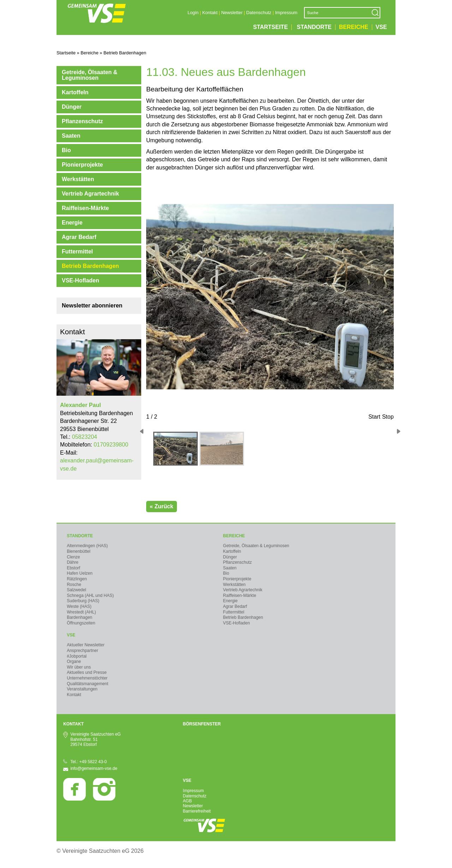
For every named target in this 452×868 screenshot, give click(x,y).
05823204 (85, 437)
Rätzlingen (77, 579)
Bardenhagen (79, 617)
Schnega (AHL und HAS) (90, 595)
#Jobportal (77, 656)
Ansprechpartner (82, 651)
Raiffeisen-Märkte (85, 208)
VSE (381, 27)
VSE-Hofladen (81, 280)
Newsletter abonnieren (92, 306)
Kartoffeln (75, 92)
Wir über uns (79, 667)
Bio (66, 150)
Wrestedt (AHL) (81, 612)
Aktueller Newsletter (86, 645)
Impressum (286, 13)
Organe (74, 662)
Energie (72, 223)
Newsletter (232, 13)
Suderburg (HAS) (83, 601)
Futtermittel (77, 252)
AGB (187, 801)
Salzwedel (76, 590)
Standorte (314, 27)
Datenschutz (259, 13)
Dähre (73, 562)
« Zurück (162, 506)
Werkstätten (78, 179)
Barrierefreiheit (197, 811)
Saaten (71, 136)
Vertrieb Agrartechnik (90, 194)
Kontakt (210, 13)
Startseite (270, 27)
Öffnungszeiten (81, 623)
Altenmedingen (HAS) (87, 546)
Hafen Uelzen (80, 573)
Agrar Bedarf (79, 237)
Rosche (74, 585)
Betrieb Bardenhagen (90, 266)
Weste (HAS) (79, 606)
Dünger (72, 107)
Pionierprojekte (82, 165)
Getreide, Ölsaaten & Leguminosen (90, 75)
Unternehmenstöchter (87, 678)
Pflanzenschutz (82, 121)
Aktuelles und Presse (87, 672)
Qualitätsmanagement (87, 684)
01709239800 (111, 445)
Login (193, 13)
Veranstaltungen (82, 689)
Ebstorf (73, 568)
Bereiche (354, 27)
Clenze (73, 557)
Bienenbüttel (79, 551)
